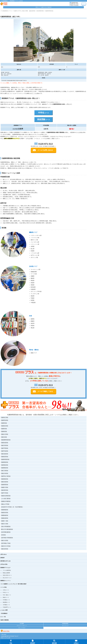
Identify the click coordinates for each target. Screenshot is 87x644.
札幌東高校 (4, 429)
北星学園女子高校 (6, 543)
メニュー (84, 4)
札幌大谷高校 (5, 540)
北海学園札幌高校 (6, 532)
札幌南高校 (4, 431)
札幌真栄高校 (5, 513)
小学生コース (6, 590)
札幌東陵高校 (5, 462)
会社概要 (22, 624)
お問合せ (76, 642)
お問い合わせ (3, 554)
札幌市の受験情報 (5, 620)
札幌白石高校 (5, 434)
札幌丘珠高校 (5, 473)
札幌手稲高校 (5, 451)
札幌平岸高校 (5, 493)
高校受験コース (6, 602)
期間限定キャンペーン (6, 581)
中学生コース (6, 592)
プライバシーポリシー (22, 626)
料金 (11, 642)
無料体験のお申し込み (6, 561)
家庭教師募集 (65, 624)
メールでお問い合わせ (45, 150)
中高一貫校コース (7, 595)
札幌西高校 (4, 423)
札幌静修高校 (5, 515)
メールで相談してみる (45, 391)
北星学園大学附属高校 (7, 538)
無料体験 (54, 642)
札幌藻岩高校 (5, 426)
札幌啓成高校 (5, 443)
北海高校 (3, 535)
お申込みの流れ (4, 564)
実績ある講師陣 (6, 573)
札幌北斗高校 (5, 524)
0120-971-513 (75, 3)
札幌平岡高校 (5, 448)
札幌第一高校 (5, 521)
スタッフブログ (22, 628)
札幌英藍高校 (5, 465)
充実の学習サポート (7, 575)
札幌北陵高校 (5, 454)
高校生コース (6, 597)
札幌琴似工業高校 (6, 476)
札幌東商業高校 (5, 459)
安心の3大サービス (7, 578)
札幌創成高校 (5, 518)
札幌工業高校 (5, 471)
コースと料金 (3, 587)
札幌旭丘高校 (5, 417)
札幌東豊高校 (5, 485)
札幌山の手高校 (5, 504)
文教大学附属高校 (6, 527)
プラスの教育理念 (7, 570)
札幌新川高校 (5, 487)
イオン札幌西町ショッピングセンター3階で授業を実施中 (13, 584)
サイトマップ (65, 626)
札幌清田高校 (5, 490)
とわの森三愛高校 (6, 499)
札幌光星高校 (5, 549)
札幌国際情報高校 (6, 440)
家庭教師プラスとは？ (6, 568)
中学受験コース (6, 600)
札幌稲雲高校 (5, 457)
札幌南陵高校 (5, 479)
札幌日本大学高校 (6, 546)
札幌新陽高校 (5, 510)
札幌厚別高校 (5, 420)
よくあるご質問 (4, 610)
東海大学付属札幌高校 (7, 529)
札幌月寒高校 (5, 445)
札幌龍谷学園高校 (6, 501)
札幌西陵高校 (5, 468)
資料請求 (2, 558)
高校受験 (43, 119)
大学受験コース (6, 605)
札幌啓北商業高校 (6, 496)
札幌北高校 (4, 437)
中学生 (43, 113)
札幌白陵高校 (5, 482)
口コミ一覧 (3, 617)
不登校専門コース (7, 607)
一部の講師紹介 (4, 613)
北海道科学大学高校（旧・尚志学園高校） (12, 507)
